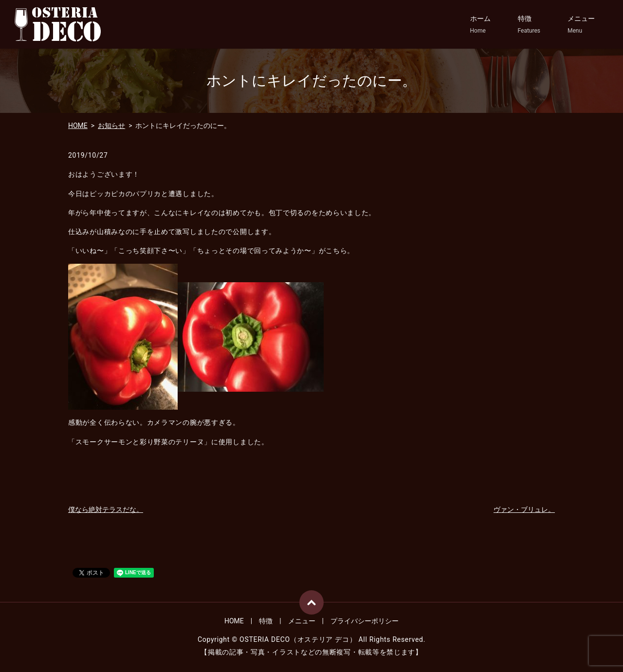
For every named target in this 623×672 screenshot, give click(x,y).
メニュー (581, 25)
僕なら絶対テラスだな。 (106, 509)
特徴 (529, 25)
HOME (78, 126)
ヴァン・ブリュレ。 (524, 509)
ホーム (480, 25)
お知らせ (111, 126)
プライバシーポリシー (365, 621)
